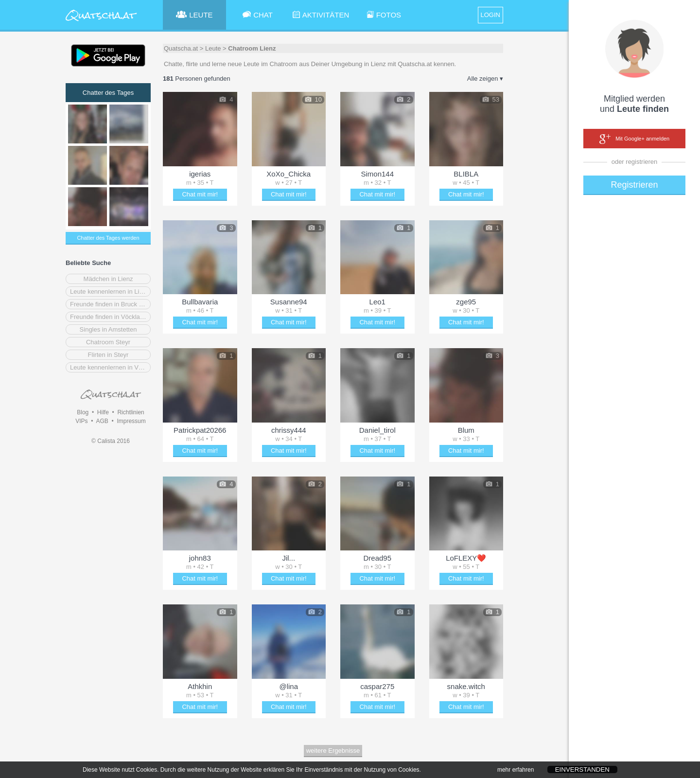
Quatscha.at (181, 48)
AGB (102, 421)
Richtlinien (131, 412)
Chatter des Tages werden (108, 238)
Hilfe (103, 412)
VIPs (81, 421)
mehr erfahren (516, 774)
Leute (213, 48)
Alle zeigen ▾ (485, 79)
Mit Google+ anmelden (634, 139)
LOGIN (490, 15)
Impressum (131, 421)
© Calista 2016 (111, 441)
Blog (83, 412)
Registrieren (634, 185)
